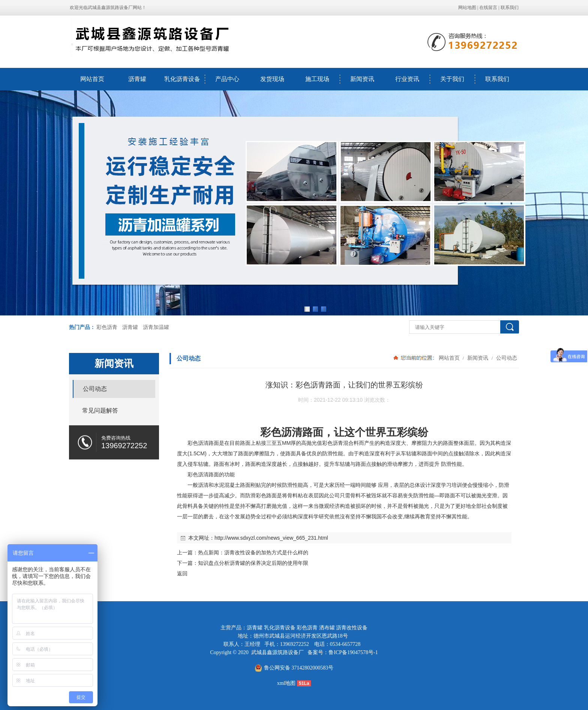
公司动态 (506, 358)
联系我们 (510, 8)
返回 (182, 573)
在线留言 (488, 8)
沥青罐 (137, 79)
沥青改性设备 (352, 628)
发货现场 (272, 79)
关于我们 (452, 79)
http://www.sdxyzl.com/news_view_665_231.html (271, 538)
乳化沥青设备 (182, 79)
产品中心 (227, 79)
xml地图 (286, 683)
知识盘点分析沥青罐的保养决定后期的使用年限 (253, 563)
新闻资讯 (362, 79)
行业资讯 (407, 79)
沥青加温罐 (156, 327)
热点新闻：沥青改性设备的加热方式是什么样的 (253, 552)
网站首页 (92, 79)
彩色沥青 (107, 327)
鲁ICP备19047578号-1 (353, 652)
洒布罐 (327, 628)
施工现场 (317, 79)
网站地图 (467, 8)
